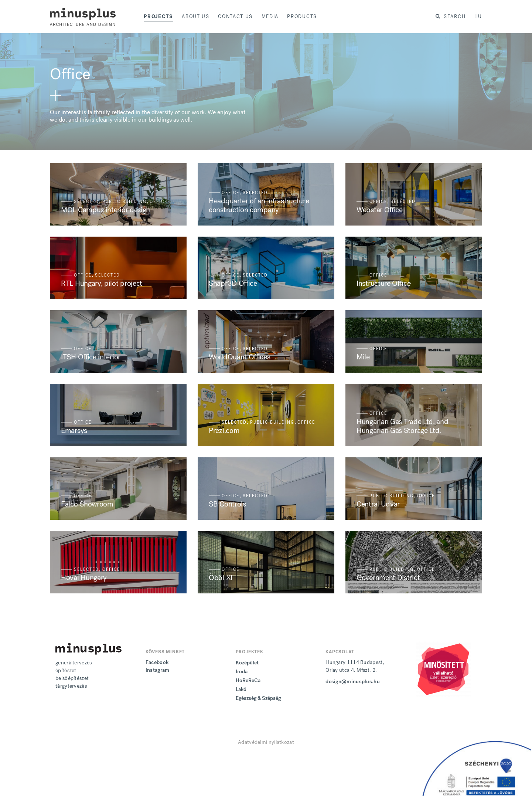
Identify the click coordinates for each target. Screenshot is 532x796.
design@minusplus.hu (353, 682)
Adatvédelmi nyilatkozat (266, 742)
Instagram (158, 670)
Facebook (157, 662)
